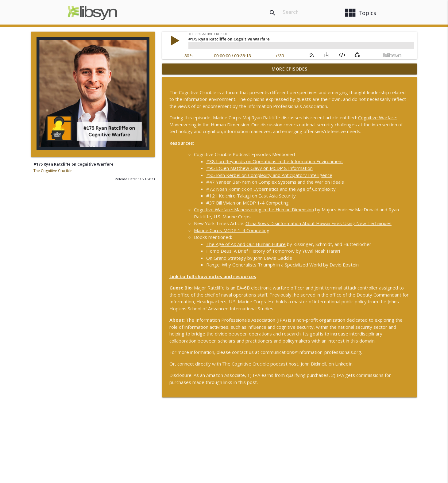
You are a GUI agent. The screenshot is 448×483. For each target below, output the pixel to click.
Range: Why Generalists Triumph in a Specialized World (264, 265)
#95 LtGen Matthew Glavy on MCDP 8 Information (259, 168)
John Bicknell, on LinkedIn (327, 364)
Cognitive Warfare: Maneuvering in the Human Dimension (254, 209)
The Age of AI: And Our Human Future (246, 244)
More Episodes (290, 69)
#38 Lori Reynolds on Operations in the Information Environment (275, 161)
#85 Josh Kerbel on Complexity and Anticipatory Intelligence (269, 175)
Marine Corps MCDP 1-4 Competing (232, 230)
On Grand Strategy (226, 258)
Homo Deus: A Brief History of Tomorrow (250, 251)
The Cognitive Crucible (53, 171)
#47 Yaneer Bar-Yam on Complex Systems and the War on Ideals (275, 182)
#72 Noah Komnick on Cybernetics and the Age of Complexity (271, 189)
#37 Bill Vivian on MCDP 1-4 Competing (247, 203)
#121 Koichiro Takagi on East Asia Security (251, 196)
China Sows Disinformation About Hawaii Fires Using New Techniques (319, 223)
